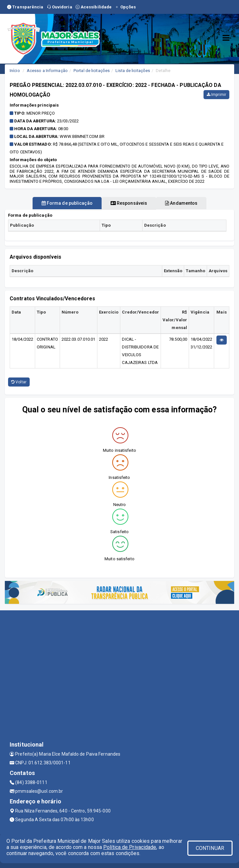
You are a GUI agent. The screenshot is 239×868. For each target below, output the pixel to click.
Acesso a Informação (47, 71)
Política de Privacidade (130, 847)
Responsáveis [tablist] (129, 203)
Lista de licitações (133, 71)
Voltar (19, 382)
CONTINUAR (210, 848)
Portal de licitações (92, 71)
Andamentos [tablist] (181, 203)
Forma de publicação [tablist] (67, 203)
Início (15, 71)
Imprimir (216, 95)
